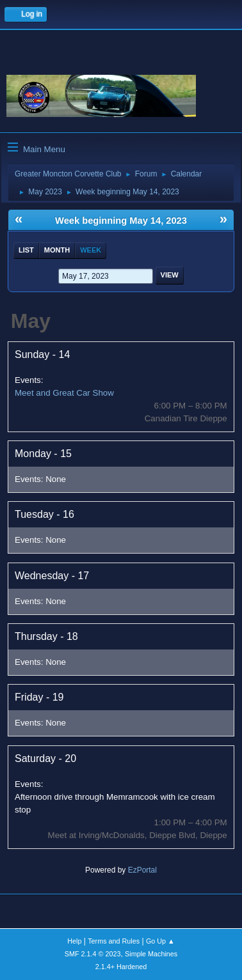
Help (74, 941)
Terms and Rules (114, 941)
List (26, 250)
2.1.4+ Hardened (121, 967)
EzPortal (142, 870)
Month (57, 250)
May (31, 321)
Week (91, 250)
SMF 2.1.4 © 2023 (93, 954)
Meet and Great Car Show (64, 393)
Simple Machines (151, 954)
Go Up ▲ (160, 941)
